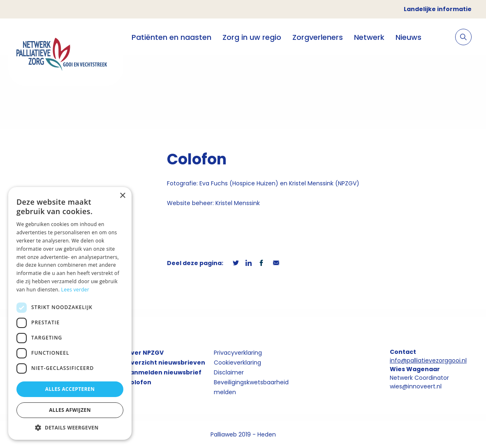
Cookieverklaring (237, 363)
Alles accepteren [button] (70, 389)
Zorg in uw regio (252, 37)
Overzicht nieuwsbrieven (165, 363)
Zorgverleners (318, 37)
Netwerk (369, 37)
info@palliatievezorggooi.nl (428, 360)
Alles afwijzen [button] (70, 410)
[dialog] (70, 313)
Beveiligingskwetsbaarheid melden (251, 387)
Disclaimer (229, 372)
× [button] (122, 196)
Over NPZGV (145, 353)
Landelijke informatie (438, 9)
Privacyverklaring (238, 353)
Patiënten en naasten (171, 37)
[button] (70, 427)
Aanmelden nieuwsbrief (164, 372)
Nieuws (408, 37)
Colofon (139, 382)
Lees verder (75, 290)
